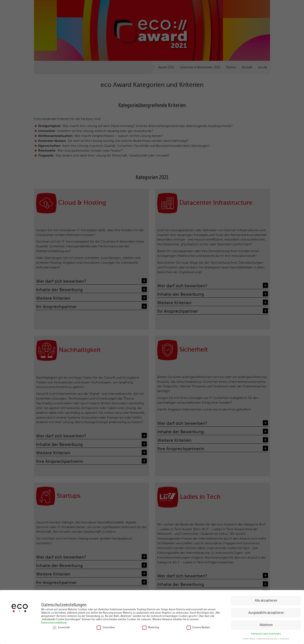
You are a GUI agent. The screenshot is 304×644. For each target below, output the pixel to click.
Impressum (284, 639)
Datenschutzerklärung (54, 622)
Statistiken (106, 627)
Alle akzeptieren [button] (266, 600)
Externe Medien (198, 627)
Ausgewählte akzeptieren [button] (266, 612)
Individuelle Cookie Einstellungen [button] (266, 634)
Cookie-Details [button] (249, 639)
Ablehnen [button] (266, 625)
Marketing (151, 627)
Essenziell (61, 627)
